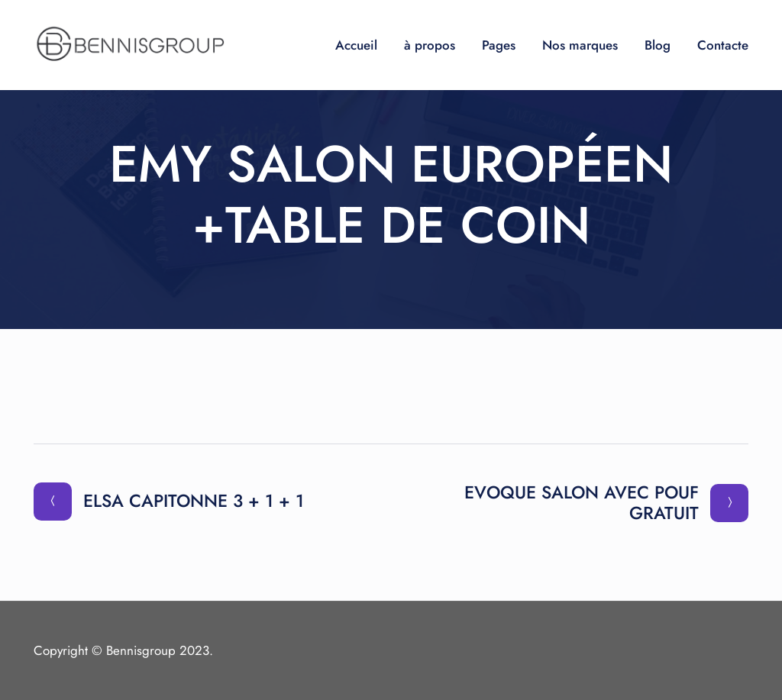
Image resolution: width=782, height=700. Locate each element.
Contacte (723, 45)
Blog (658, 45)
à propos (430, 45)
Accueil (356, 45)
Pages (499, 45)
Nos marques (580, 45)
